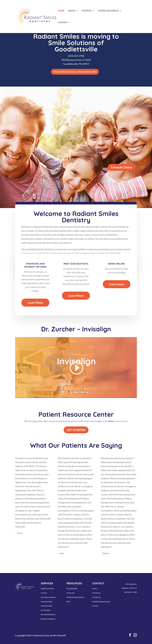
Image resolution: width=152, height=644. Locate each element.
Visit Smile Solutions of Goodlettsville (75, 72)
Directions (96, 593)
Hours (95, 589)
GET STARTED (76, 430)
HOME (61, 11)
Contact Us (96, 597)
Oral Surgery (46, 610)
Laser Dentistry (47, 602)
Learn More (35, 303)
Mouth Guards (47, 606)
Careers (95, 606)
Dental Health (72, 589)
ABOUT (72, 11)
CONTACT (63, 22)
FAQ (68, 602)
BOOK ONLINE (117, 264)
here (111, 421)
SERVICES (87, 11)
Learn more (117, 284)
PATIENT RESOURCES (108, 11)
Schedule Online (121, 167)
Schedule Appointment (75, 597)
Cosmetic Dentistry (48, 597)
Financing (70, 593)
